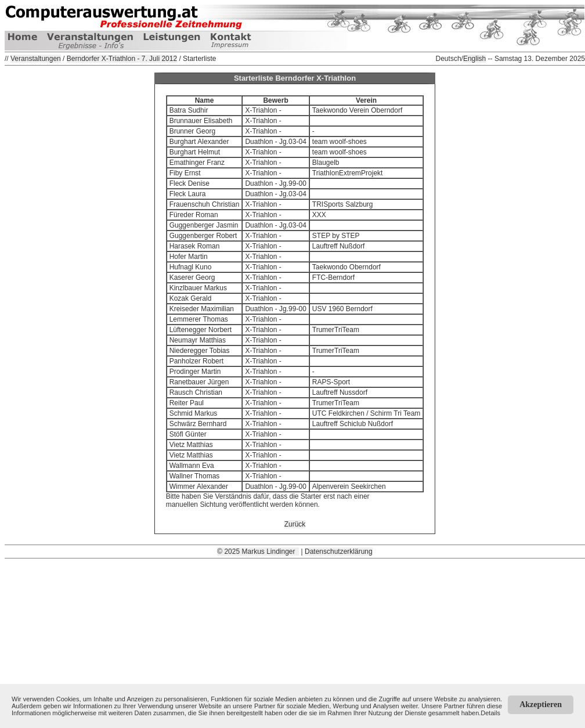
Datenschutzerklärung (339, 552)
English (474, 59)
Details (490, 713)
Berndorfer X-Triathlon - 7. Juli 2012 (122, 59)
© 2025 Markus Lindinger (258, 552)
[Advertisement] (295, 640)
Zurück (295, 524)
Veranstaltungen (36, 59)
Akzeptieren (541, 704)
